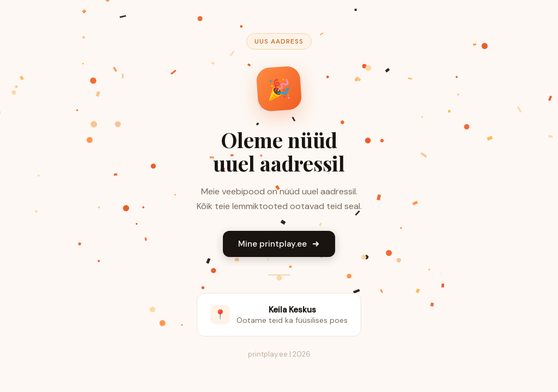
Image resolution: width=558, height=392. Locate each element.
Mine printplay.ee (279, 244)
